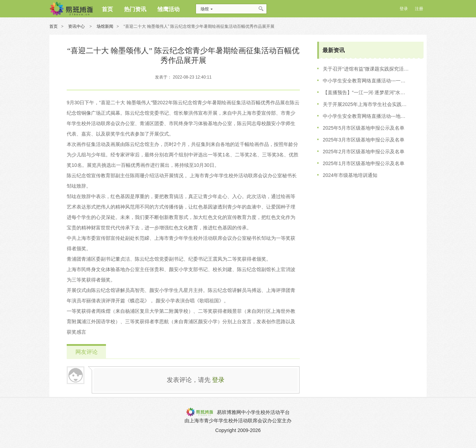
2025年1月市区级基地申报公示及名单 (364, 163)
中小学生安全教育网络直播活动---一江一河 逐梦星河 (366, 81)
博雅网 (71, 9)
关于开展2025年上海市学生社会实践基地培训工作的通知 (366, 104)
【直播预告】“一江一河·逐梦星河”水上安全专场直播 (366, 92)
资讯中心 (77, 26)
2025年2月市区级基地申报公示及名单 (364, 152)
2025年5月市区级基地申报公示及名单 (364, 128)
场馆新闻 (105, 26)
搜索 (261, 9)
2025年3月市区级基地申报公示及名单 (364, 140)
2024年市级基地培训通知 (350, 175)
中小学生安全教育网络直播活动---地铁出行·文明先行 (366, 116)
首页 (54, 26)
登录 (218, 380)
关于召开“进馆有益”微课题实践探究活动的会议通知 (366, 69)
